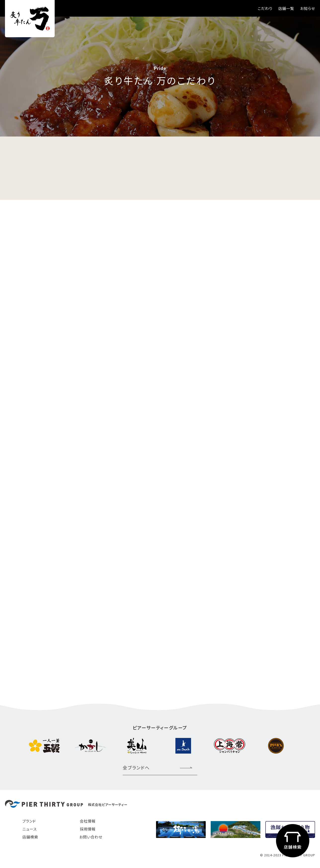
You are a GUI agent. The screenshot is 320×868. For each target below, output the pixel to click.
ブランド (29, 821)
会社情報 (88, 821)
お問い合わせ (91, 837)
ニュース (30, 829)
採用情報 (88, 829)
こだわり (265, 8)
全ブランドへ (136, 767)
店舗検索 (30, 837)
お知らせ (308, 8)
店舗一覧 (286, 8)
